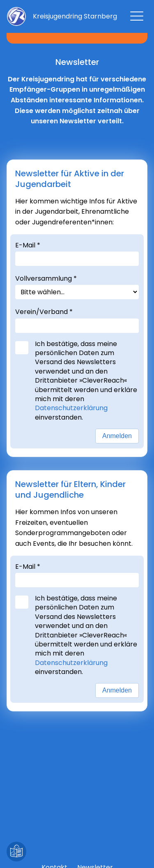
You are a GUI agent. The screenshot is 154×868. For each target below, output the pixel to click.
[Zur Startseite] (75, 16)
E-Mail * (28, 245)
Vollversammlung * (46, 278)
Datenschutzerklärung (73, 408)
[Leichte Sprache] (16, 852)
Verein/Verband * (44, 312)
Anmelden (117, 436)
